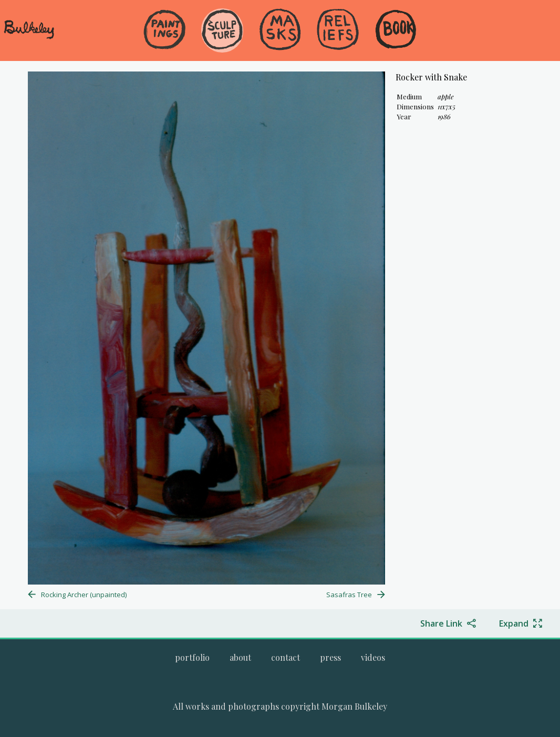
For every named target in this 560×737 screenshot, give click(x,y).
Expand (514, 623)
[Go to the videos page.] (373, 657)
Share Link (441, 623)
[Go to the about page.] (240, 657)
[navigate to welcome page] (29, 37)
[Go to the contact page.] (286, 657)
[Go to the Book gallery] (396, 30)
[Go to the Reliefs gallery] (338, 30)
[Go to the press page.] (330, 657)
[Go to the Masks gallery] (280, 30)
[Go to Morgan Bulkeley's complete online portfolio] (192, 657)
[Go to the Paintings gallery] (164, 30)
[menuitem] (164, 47)
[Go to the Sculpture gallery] (222, 30)
